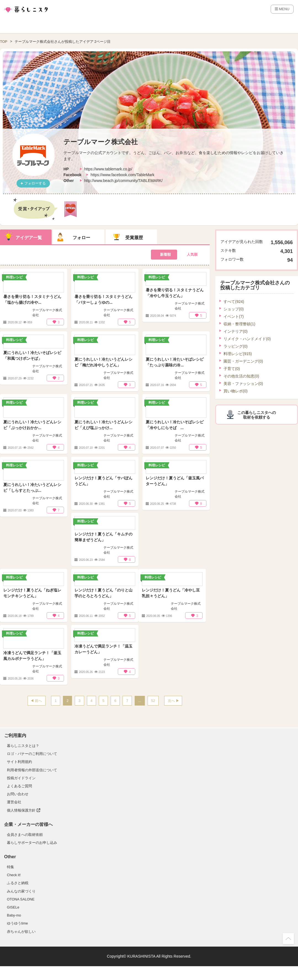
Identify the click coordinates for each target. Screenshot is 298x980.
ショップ (234, 309)
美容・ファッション (243, 384)
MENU (282, 9)
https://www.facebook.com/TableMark (122, 175)
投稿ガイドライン (21, 778)
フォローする (35, 183)
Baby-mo (14, 915)
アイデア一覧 (29, 238)
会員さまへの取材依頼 (25, 835)
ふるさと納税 (18, 883)
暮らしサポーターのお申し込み (32, 843)
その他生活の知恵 (241, 376)
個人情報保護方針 (24, 810)
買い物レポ (236, 391)
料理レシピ (238, 354)
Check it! (14, 875)
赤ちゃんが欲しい (21, 932)
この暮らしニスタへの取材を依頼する (257, 415)
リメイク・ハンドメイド (247, 339)
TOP (4, 42)
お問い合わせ (18, 794)
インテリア (236, 331)
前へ (38, 701)
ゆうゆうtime (17, 923)
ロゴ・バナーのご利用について (32, 754)
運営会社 (14, 802)
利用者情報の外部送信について (32, 770)
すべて (234, 302)
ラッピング (236, 346)
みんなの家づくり (21, 891)
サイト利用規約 (19, 762)
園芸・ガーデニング (243, 361)
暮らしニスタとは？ (23, 746)
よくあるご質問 (19, 786)
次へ (171, 701)
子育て (232, 369)
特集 (10, 867)
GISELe (13, 907)
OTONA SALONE (21, 899)
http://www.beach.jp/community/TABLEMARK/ (123, 181)
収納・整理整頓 (239, 324)
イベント (234, 316)
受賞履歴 (134, 238)
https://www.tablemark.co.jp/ (108, 169)
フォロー (81, 238)
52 (153, 701)
